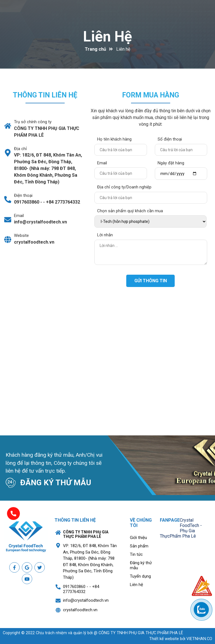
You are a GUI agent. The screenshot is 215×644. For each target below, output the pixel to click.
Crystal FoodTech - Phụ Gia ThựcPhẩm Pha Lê (181, 528)
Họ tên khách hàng (114, 139)
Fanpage (170, 520)
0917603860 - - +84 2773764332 (47, 202)
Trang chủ (95, 49)
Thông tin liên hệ (45, 95)
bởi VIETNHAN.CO (181, 639)
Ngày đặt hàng (171, 163)
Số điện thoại (170, 139)
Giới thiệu (138, 538)
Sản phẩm (139, 546)
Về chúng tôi (141, 523)
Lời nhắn (105, 235)
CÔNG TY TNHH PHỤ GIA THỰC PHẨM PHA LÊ (47, 132)
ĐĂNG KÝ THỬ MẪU (56, 483)
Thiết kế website (164, 639)
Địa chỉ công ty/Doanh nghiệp (124, 187)
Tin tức (136, 554)
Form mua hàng (151, 95)
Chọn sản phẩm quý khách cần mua (130, 211)
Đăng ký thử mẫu (141, 565)
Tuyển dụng (140, 576)
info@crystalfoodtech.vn (40, 222)
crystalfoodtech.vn (34, 242)
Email (102, 163)
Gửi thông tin (151, 281)
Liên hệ (108, 37)
